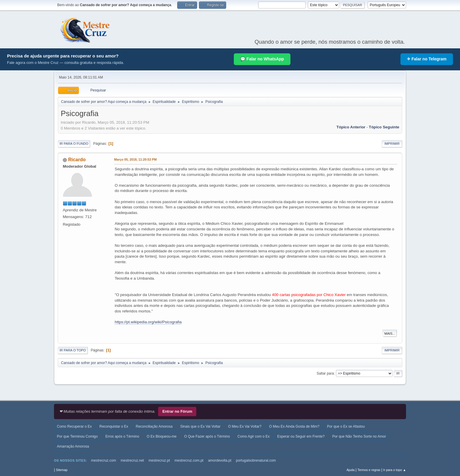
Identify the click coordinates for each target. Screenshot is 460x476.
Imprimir (392, 144)
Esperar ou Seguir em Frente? (301, 436)
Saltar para (325, 373)
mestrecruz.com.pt (189, 460)
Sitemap (62, 470)
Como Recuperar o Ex (74, 426)
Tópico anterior (351, 127)
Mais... (390, 334)
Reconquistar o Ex (114, 426)
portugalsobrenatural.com (256, 460)
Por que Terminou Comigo (77, 436)
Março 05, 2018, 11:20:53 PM (135, 159)
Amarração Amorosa (73, 446)
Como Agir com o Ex (254, 436)
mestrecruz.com (103, 460)
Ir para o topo (73, 350)
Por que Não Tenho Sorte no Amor (359, 436)
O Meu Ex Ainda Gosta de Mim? (294, 426)
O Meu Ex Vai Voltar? (245, 426)
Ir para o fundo (74, 144)
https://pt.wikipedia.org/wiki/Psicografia (148, 322)
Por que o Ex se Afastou (346, 426)
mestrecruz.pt (159, 460)
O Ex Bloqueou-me (161, 436)
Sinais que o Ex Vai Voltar (200, 426)
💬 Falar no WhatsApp (262, 59)
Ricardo (77, 160)
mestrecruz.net (132, 460)
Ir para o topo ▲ (395, 470)
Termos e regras (369, 470)
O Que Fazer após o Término (207, 436)
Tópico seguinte (384, 127)
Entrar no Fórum (177, 411)
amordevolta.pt (220, 460)
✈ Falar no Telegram (427, 59)
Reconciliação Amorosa (154, 426)
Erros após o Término (122, 436)
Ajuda (351, 470)
